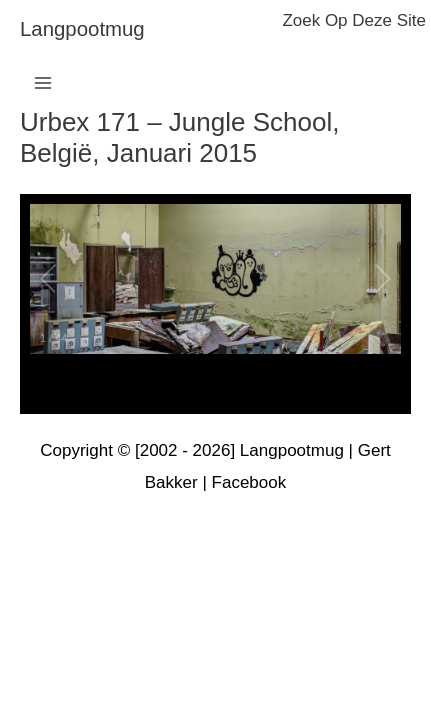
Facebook (249, 482)
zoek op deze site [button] (354, 20)
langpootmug (82, 29)
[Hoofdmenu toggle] (43, 83)
